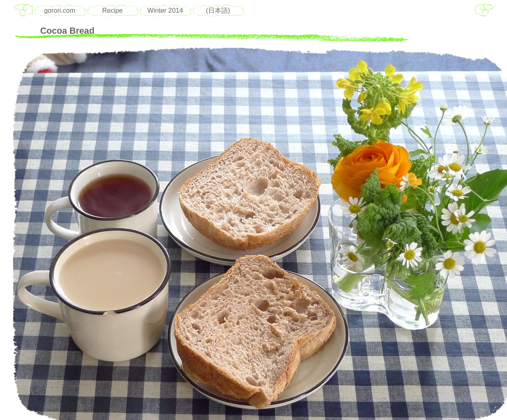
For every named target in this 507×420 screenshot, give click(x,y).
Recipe (113, 10)
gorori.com (60, 10)
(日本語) (218, 10)
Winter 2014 (165, 10)
